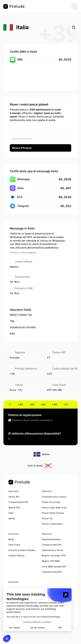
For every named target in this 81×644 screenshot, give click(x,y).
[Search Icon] (74, 27)
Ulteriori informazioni (23, 252)
